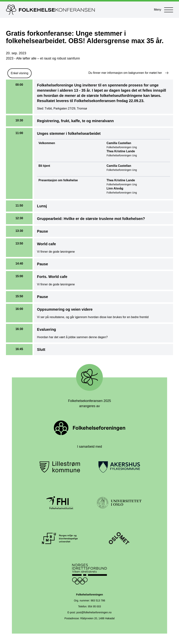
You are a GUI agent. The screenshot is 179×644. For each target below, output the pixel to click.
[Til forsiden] (76, 10)
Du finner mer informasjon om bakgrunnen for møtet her (128, 73)
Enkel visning (19, 73)
